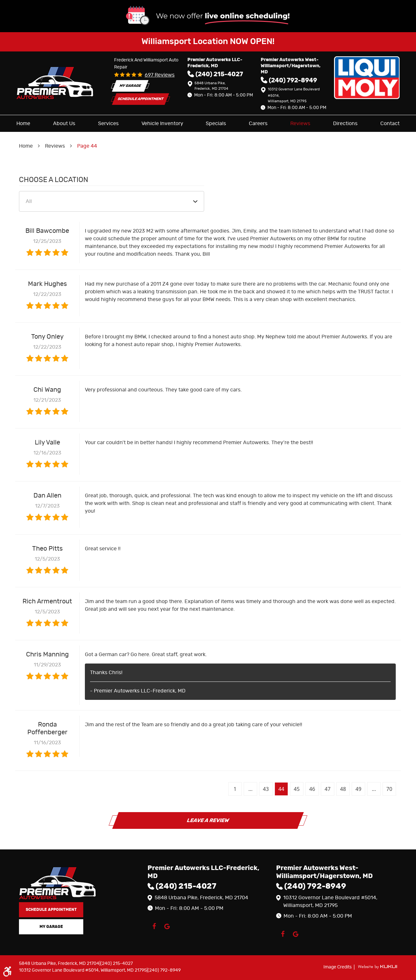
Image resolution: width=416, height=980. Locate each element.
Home (23, 124)
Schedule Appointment (140, 99)
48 (343, 789)
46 (312, 789)
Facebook (154, 926)
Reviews (300, 124)
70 (389, 789)
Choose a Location (54, 180)
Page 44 (87, 146)
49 (358, 789)
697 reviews (160, 75)
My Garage (130, 86)
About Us (64, 124)
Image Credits (338, 967)
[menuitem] (23, 124)
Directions (345, 124)
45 (297, 789)
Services (108, 124)
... (251, 789)
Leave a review (208, 820)
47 (328, 789)
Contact (390, 124)
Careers (258, 124)
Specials (216, 124)
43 (266, 789)
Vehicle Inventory (162, 124)
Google (167, 926)
